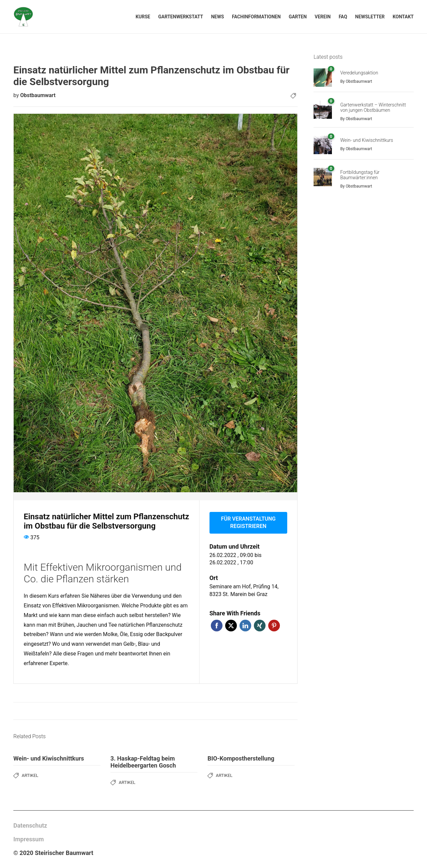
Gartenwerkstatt (181, 17)
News (218, 17)
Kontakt (403, 17)
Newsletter (370, 17)
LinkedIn (245, 626)
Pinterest (274, 626)
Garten (298, 17)
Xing (260, 626)
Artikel (30, 775)
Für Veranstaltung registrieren (248, 523)
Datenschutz (30, 825)
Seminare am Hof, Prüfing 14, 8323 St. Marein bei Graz (244, 590)
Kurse (143, 17)
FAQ (343, 17)
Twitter (231, 626)
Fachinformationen (256, 17)
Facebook (217, 626)
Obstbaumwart (38, 95)
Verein (323, 17)
